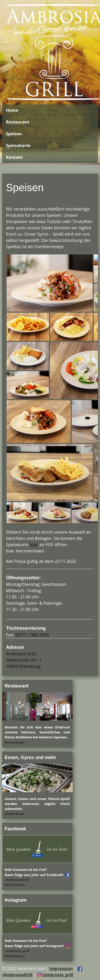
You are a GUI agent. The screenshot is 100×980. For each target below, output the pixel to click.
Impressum (61, 969)
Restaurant (18, 122)
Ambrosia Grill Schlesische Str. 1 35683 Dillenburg (24, 660)
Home (12, 110)
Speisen (14, 134)
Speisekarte (18, 145)
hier (34, 545)
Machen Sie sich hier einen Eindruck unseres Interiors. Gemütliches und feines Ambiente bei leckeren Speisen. (37, 732)
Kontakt (14, 157)
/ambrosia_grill (55, 975)
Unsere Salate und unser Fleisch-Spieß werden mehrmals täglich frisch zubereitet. (37, 804)
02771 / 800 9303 (32, 635)
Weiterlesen (15, 742)
